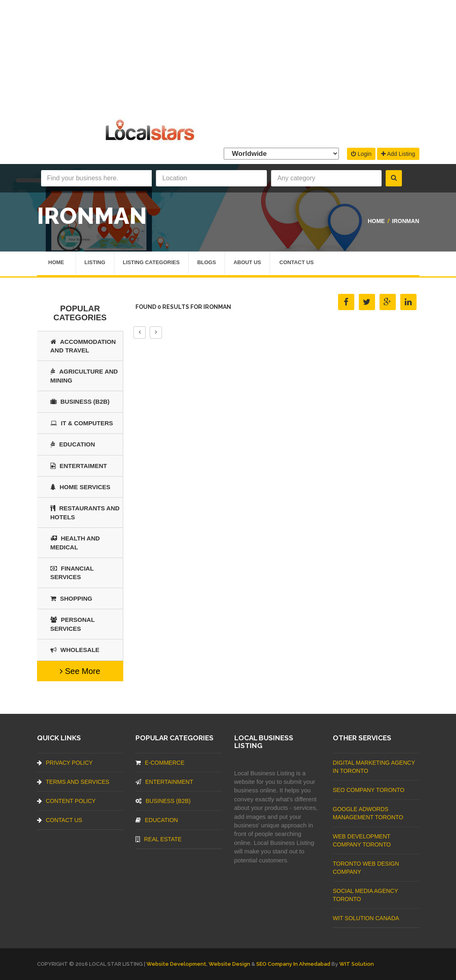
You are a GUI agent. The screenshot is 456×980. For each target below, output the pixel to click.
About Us (247, 263)
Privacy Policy (65, 763)
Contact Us (297, 263)
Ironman (406, 221)
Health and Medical (75, 542)
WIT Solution (357, 964)
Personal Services (73, 624)
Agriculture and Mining (84, 376)
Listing (95, 263)
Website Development (176, 964)
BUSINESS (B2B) (80, 401)
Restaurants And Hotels (85, 512)
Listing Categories (151, 263)
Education (73, 444)
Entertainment (164, 782)
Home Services (81, 487)
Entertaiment (79, 466)
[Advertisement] (228, 57)
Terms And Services (73, 782)
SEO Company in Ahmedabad (293, 964)
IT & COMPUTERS (82, 423)
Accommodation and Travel (83, 346)
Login (361, 154)
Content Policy (67, 801)
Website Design (229, 964)
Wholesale (75, 650)
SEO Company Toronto (369, 790)
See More (80, 671)
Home (376, 221)
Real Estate (158, 839)
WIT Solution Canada (366, 918)
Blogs (207, 263)
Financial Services (72, 573)
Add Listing (398, 154)
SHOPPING (71, 598)
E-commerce (160, 763)
